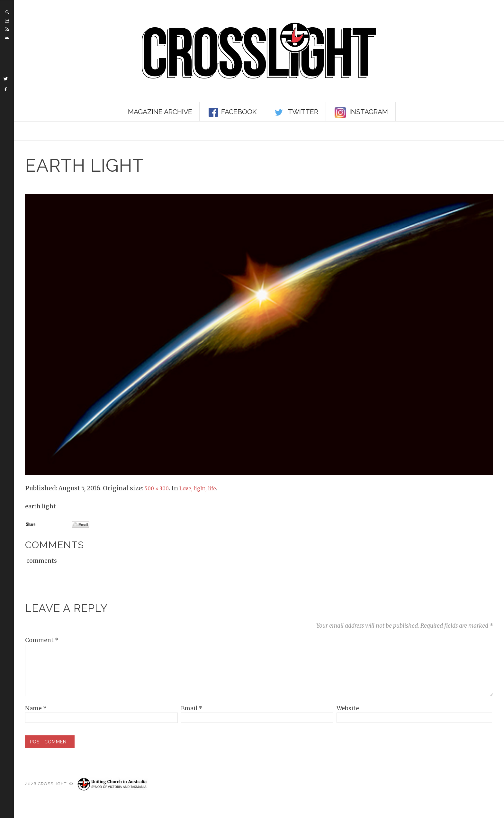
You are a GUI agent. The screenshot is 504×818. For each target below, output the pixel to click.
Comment (42, 640)
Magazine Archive (160, 112)
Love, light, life (207, 488)
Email (192, 720)
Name (36, 720)
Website (348, 720)
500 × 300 (159, 488)
